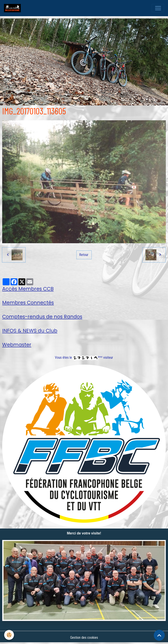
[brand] (13, 8)
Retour (84, 255)
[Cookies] (9, 635)
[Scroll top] (159, 635)
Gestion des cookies (84, 638)
